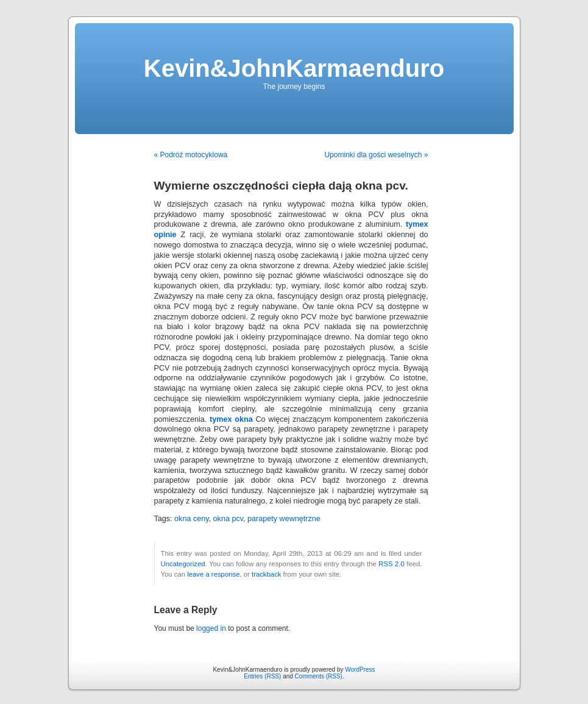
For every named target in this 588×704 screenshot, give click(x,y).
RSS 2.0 (391, 564)
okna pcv (228, 519)
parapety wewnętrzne (284, 519)
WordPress (360, 670)
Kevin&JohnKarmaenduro (294, 68)
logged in (211, 628)
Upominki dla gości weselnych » (376, 155)
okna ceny (191, 519)
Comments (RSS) (319, 676)
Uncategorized (183, 564)
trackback (266, 574)
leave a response (213, 574)
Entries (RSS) (262, 676)
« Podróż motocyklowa (191, 155)
